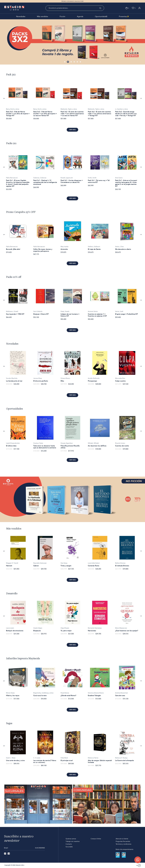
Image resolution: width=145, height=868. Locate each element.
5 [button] (77, 62)
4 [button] (74, 62)
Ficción (62, 16)
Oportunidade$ (101, 16)
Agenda (80, 16)
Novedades (21, 16)
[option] (72, 42)
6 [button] (81, 62)
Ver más (72, 130)
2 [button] (68, 62)
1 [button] (65, 62)
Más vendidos (42, 16)
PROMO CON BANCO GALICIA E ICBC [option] (72, 1)
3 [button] (71, 62)
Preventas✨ (124, 16)
